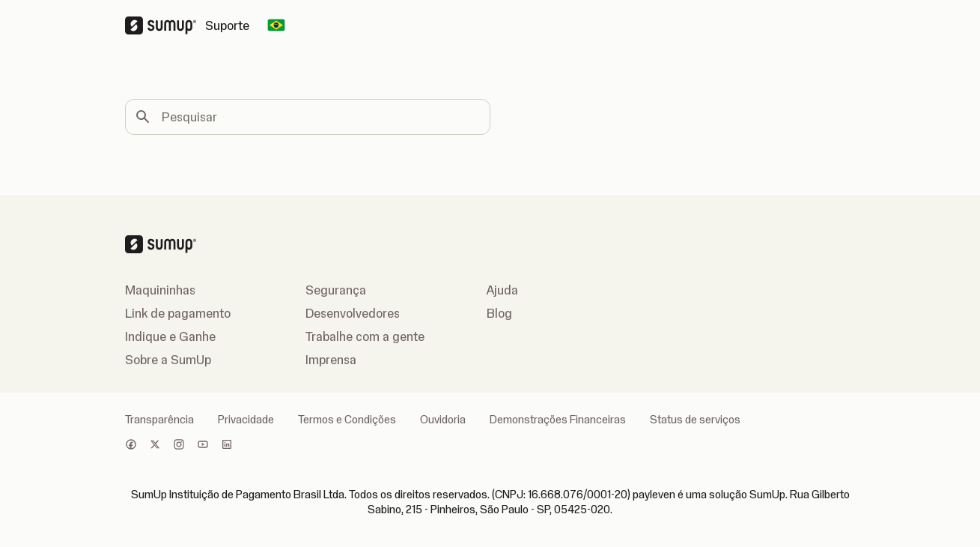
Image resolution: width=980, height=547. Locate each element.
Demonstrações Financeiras (558, 420)
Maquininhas (160, 290)
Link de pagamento (178, 313)
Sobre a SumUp (168, 360)
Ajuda (502, 290)
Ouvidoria (443, 420)
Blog (499, 313)
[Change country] (276, 25)
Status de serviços (695, 420)
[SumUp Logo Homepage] (165, 25)
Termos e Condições (347, 420)
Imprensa (331, 360)
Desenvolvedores (353, 313)
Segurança (336, 290)
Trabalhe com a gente (365, 336)
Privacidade (246, 420)
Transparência (159, 420)
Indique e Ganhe (170, 336)
